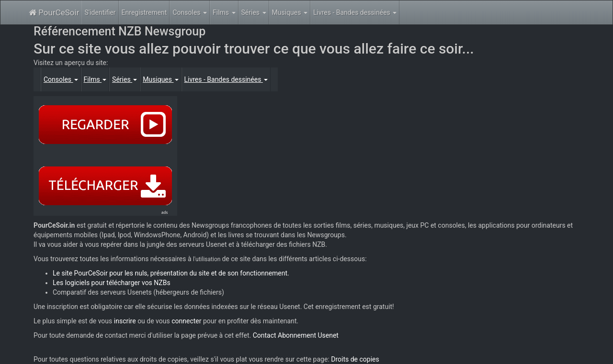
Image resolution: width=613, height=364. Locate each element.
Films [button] (224, 12)
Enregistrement (144, 12)
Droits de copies (355, 359)
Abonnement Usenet (308, 335)
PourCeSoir (54, 12)
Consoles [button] (190, 12)
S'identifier (100, 12)
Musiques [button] (290, 12)
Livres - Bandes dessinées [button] (355, 12)
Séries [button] (254, 12)
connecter (186, 321)
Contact (265, 335)
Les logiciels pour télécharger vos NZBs (112, 283)
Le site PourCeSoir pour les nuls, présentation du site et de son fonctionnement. (171, 273)
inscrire (125, 321)
